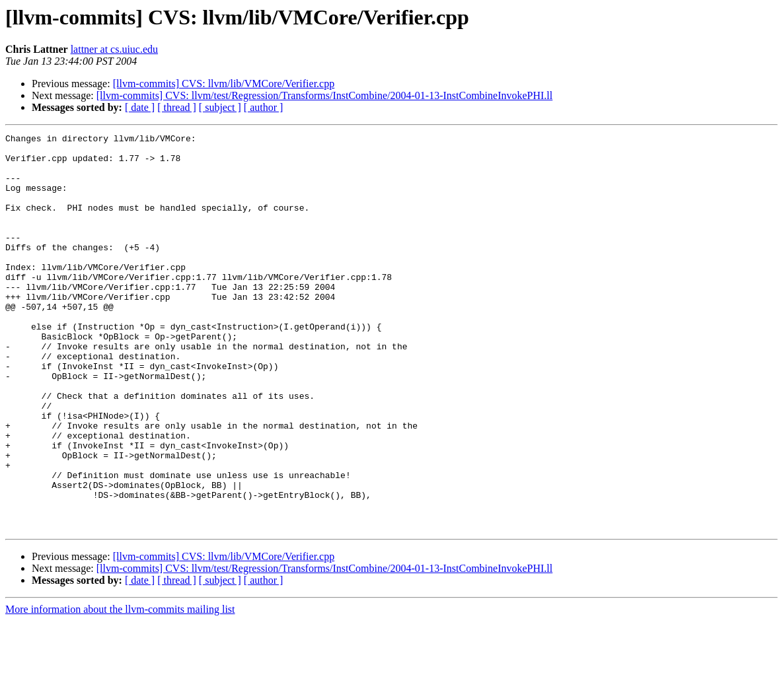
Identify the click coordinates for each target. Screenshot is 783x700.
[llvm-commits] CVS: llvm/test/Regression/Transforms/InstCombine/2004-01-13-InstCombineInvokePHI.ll (325, 95)
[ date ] (140, 107)
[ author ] (264, 107)
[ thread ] (177, 107)
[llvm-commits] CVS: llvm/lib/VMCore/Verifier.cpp (224, 84)
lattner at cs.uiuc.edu (114, 49)
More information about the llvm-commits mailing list (120, 688)
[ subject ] (220, 107)
